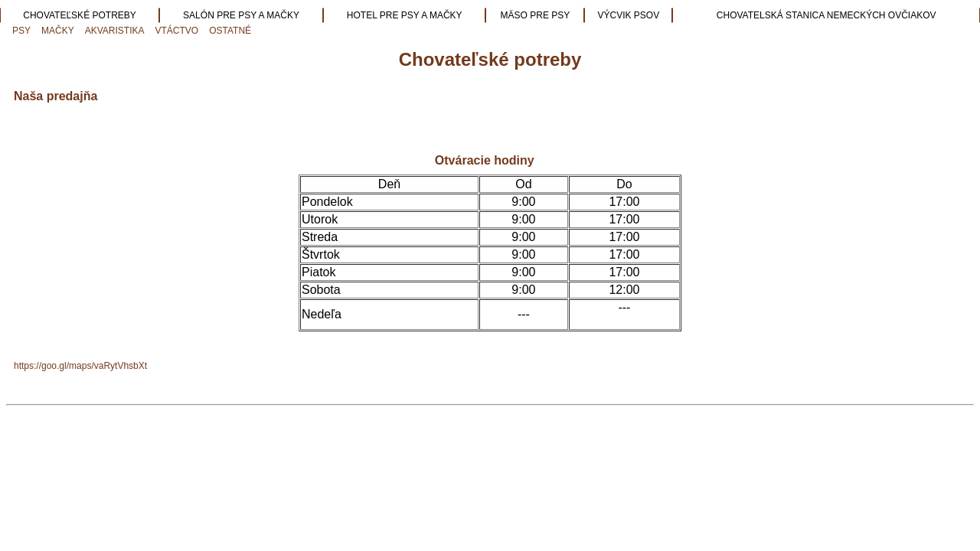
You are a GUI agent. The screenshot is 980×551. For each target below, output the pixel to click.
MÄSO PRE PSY (536, 15)
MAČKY (58, 31)
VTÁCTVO (177, 31)
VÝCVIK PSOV (629, 15)
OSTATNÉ (230, 31)
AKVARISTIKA (115, 31)
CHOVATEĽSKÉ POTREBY (80, 15)
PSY (21, 31)
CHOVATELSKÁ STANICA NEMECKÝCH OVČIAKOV (826, 15)
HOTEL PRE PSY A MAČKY (405, 15)
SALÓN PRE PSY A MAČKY (241, 15)
